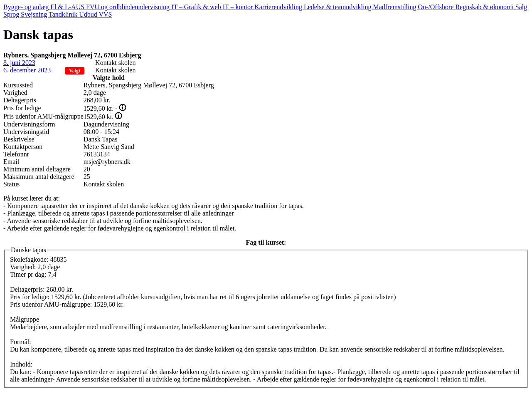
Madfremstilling (396, 7)
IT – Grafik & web (197, 7)
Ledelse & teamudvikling (339, 7)
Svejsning (35, 14)
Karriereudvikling (279, 7)
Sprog (12, 14)
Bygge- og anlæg (27, 7)
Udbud (89, 14)
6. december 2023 (27, 70)
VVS (105, 14)
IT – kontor (239, 7)
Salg (521, 7)
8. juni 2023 (19, 63)
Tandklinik (64, 14)
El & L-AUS (68, 7)
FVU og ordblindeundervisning (129, 7)
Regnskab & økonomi (485, 7)
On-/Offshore (436, 7)
